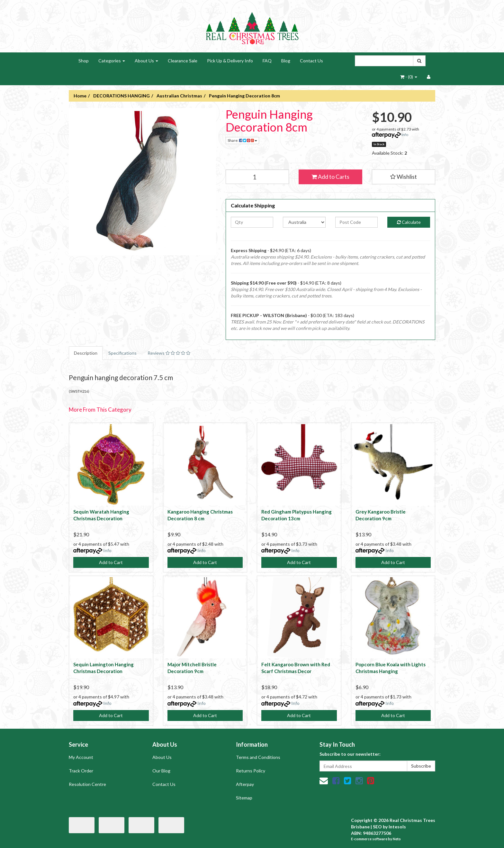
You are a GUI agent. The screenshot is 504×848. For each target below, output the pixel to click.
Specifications (122, 353)
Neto (397, 839)
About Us (146, 61)
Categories (112, 61)
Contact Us (311, 61)
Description (86, 353)
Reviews (169, 353)
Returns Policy (251, 771)
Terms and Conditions (258, 757)
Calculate (409, 222)
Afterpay (245, 784)
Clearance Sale (183, 61)
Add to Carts (330, 177)
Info (405, 135)
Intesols (397, 827)
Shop (84, 61)
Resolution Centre (87, 784)
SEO (377, 827)
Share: (242, 140)
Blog (286, 61)
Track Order (81, 771)
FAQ (267, 61)
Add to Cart (111, 562)
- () (409, 77)
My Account (81, 757)
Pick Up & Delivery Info (230, 61)
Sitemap (244, 798)
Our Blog (161, 771)
